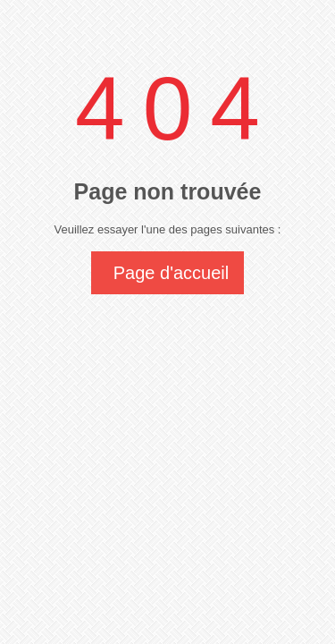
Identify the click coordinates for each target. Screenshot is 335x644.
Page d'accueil (171, 273)
